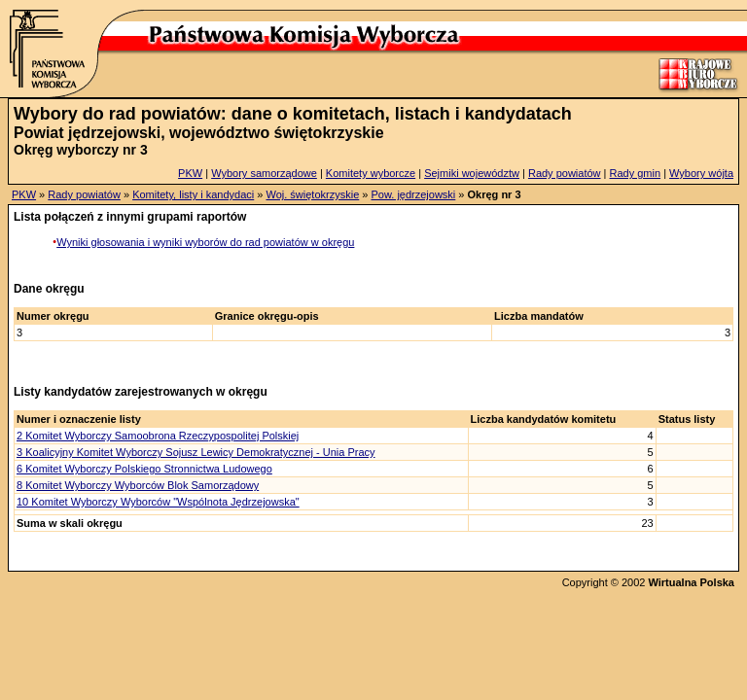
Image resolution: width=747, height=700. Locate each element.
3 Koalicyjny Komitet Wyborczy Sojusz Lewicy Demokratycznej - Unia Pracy (196, 452)
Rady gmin (636, 173)
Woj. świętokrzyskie (312, 194)
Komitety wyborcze (371, 173)
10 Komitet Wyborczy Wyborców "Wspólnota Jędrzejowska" (158, 502)
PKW (190, 173)
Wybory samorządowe (264, 173)
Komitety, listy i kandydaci (193, 194)
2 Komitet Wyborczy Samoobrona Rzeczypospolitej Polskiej (158, 436)
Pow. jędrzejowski (413, 194)
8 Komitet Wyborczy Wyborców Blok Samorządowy (138, 485)
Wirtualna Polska (691, 582)
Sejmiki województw (472, 173)
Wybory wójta (701, 173)
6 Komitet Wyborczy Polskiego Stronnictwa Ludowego (144, 469)
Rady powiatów (565, 173)
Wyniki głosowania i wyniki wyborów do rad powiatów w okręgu (205, 242)
